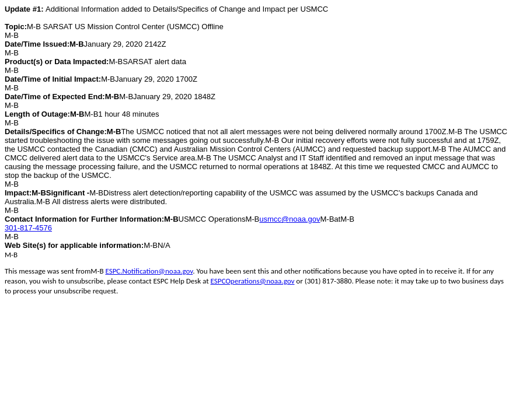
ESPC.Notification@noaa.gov (149, 271)
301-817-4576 (28, 228)
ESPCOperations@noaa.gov (253, 281)
